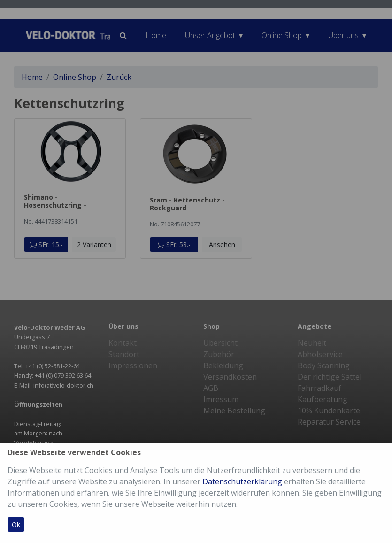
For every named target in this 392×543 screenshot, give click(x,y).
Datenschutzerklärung (242, 481)
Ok (16, 524)
